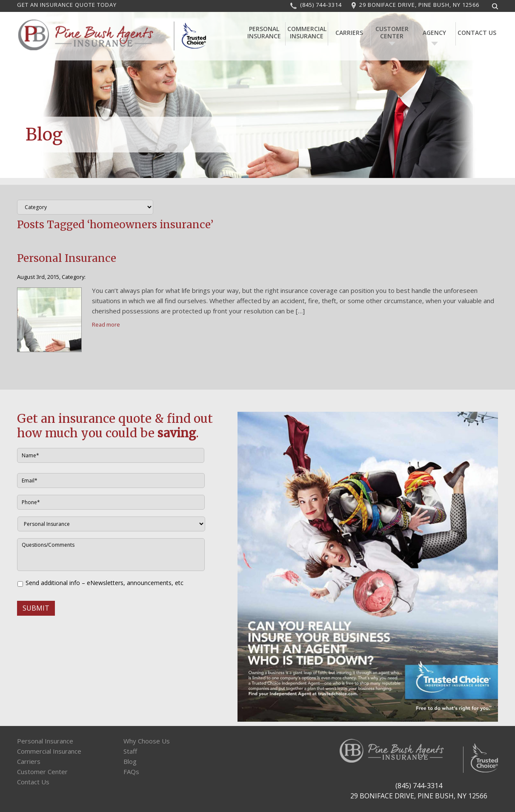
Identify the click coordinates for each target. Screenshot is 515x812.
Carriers (349, 33)
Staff (130, 751)
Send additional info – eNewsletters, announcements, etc (104, 583)
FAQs (131, 772)
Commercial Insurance (307, 32)
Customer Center (392, 32)
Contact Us (477, 33)
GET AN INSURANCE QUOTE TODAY (67, 5)
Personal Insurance (264, 32)
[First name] (111, 455)
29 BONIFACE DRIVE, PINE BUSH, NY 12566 (419, 5)
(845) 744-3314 (321, 5)
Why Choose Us (147, 741)
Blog (130, 761)
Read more (106, 324)
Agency (434, 33)
